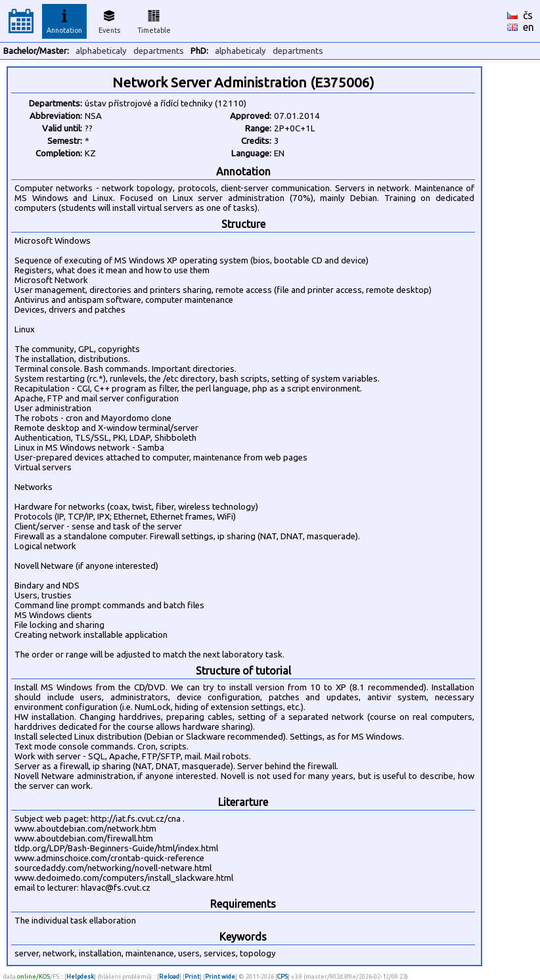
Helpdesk (80, 976)
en (529, 27)
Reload (169, 976)
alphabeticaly (101, 51)
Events (109, 20)
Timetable (154, 20)
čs (528, 15)
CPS (282, 976)
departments (159, 51)
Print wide (220, 976)
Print (192, 976)
